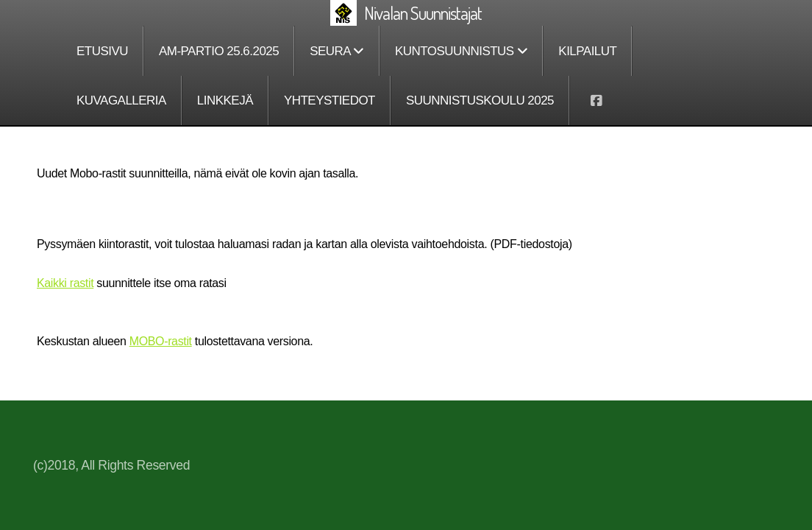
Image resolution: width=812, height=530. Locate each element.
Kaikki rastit (65, 283)
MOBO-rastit (161, 341)
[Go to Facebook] (596, 101)
